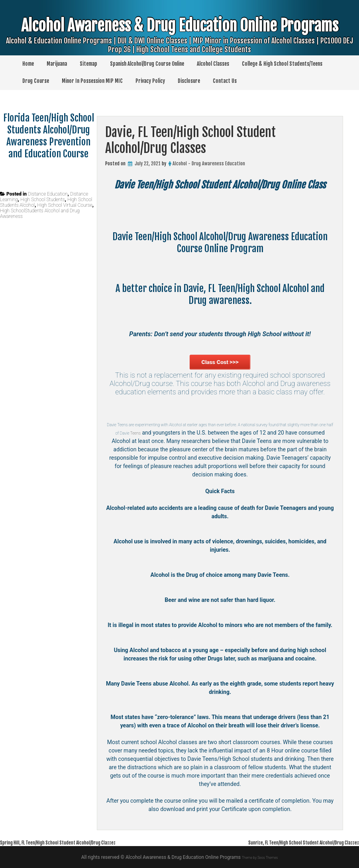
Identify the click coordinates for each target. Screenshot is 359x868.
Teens (227, 433)
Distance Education (48, 194)
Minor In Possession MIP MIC (92, 81)
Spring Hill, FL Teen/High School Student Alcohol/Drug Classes (78, 842)
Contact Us (225, 81)
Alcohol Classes (213, 64)
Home (28, 64)
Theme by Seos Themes (260, 857)
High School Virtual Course (65, 205)
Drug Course (36, 81)
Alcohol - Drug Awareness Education (209, 164)
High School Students (43, 200)
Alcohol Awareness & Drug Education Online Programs (179, 39)
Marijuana (57, 64)
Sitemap (88, 64)
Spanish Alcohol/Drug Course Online (147, 64)
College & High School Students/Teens (282, 64)
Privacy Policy (150, 81)
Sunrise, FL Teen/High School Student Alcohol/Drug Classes (284, 842)
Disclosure (189, 81)
